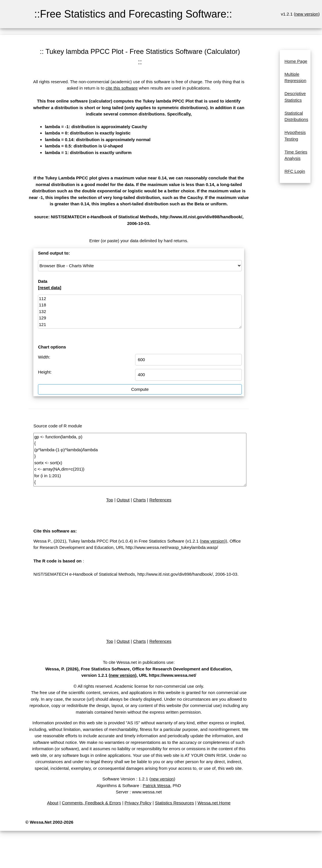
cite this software (122, 88)
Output (123, 500)
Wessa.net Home (214, 803)
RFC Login (295, 171)
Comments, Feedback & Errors (91, 803)
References (160, 500)
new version (307, 14)
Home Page (296, 61)
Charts (139, 500)
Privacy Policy (138, 803)
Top (110, 500)
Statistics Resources (175, 803)
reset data (50, 288)
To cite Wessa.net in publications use (138, 662)
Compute (140, 389)
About (53, 803)
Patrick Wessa (157, 785)
